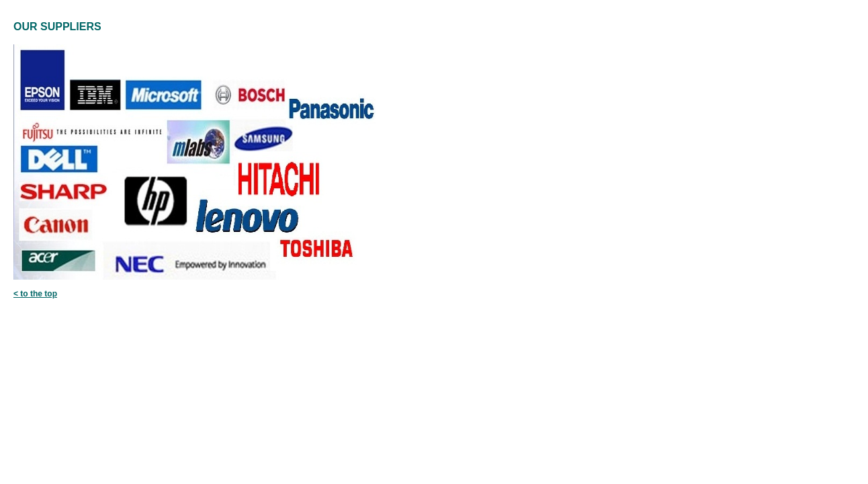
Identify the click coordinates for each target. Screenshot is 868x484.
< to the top (35, 294)
